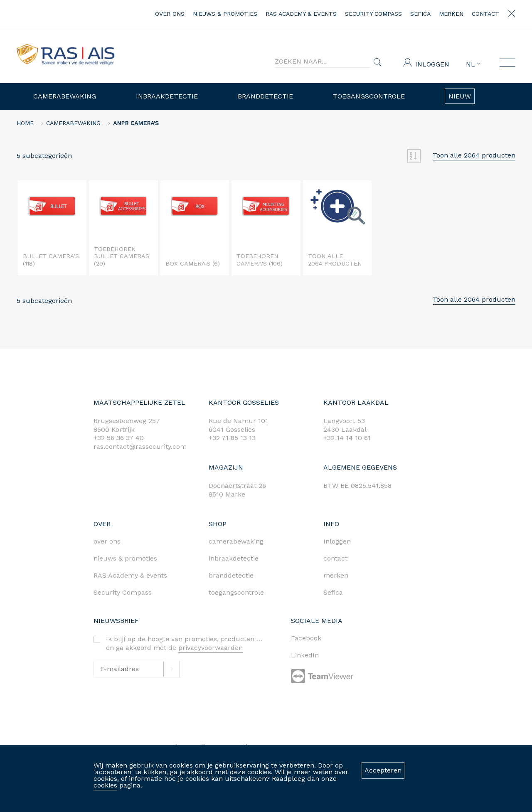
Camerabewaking (65, 96)
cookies (105, 785)
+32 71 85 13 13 (232, 438)
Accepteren (383, 770)
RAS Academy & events (301, 14)
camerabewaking (236, 541)
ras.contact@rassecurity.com (140, 447)
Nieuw (460, 96)
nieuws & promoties (225, 14)
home (25, 123)
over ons (170, 14)
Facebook (306, 638)
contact (485, 14)
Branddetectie (265, 96)
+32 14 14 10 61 (347, 438)
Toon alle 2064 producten (474, 155)
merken (451, 14)
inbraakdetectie (234, 558)
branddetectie (231, 575)
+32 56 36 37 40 (119, 438)
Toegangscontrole (369, 96)
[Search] (323, 62)
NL (473, 64)
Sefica (420, 14)
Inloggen (432, 64)
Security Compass (373, 14)
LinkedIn (305, 655)
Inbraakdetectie (167, 96)
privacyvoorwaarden (211, 648)
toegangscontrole (236, 592)
